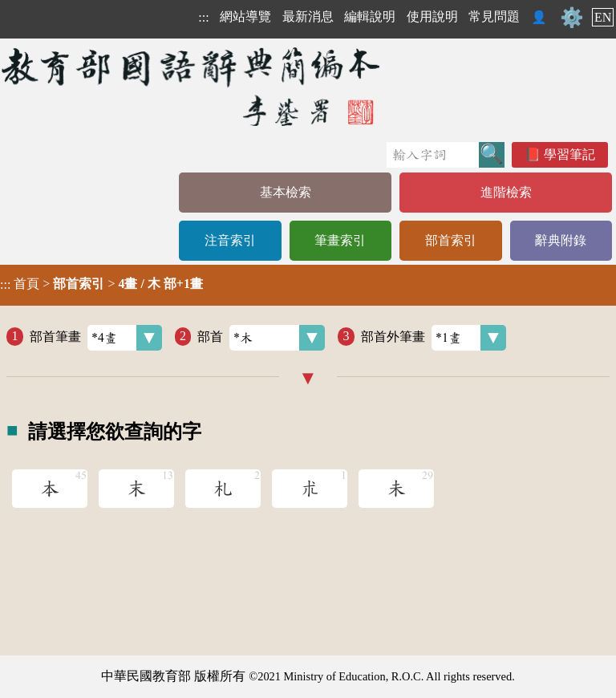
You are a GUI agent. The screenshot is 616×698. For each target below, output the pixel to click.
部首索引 (451, 240)
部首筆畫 (96, 338)
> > (101, 284)
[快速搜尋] (433, 155)
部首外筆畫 (434, 338)
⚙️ (572, 18)
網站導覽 (245, 16)
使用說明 (432, 16)
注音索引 (230, 240)
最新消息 (308, 16)
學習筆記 (569, 154)
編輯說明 (370, 16)
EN (603, 17)
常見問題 (494, 16)
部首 (261, 338)
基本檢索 (286, 192)
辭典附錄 (561, 240)
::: (203, 17)
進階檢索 (506, 192)
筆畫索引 (340, 240)
